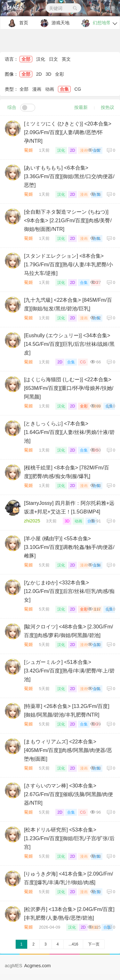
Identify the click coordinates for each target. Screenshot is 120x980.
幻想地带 (95, 23)
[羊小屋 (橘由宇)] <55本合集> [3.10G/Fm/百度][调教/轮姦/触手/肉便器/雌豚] (69, 547)
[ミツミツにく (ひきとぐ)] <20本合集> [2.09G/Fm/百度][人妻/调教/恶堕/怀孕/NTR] (68, 132)
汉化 (41, 59)
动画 (50, 89)
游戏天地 (53, 23)
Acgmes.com (37, 966)
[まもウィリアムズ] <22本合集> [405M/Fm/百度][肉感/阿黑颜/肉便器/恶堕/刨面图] (68, 750)
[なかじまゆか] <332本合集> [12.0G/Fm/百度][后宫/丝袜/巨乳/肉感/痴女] (69, 591)
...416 (73, 944)
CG (78, 89)
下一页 (94, 944)
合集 (64, 89)
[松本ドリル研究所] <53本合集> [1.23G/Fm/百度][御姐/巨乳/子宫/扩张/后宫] (69, 838)
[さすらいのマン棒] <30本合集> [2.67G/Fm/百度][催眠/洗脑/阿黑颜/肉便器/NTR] (68, 794)
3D (49, 74)
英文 (66, 59)
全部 (26, 59)
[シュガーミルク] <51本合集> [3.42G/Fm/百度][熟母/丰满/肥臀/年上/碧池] (69, 671)
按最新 (81, 107)
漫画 (37, 89)
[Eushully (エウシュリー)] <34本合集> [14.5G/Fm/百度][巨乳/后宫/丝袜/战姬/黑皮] (69, 344)
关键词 (63, 8)
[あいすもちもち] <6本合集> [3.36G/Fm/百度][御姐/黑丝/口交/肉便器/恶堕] (69, 176)
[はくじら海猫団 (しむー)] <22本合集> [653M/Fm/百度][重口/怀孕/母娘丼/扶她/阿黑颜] (69, 388)
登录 (95, 8)
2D (39, 74)
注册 (111, 8)
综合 (12, 107)
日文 (53, 59)
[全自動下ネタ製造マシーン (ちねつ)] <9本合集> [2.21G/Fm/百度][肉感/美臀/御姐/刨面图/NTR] (68, 220)
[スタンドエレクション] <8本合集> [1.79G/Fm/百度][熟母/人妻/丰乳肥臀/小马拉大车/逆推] (68, 265)
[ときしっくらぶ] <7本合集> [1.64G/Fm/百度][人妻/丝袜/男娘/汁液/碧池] (69, 432)
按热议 (108, 107)
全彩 (60, 74)
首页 (16, 23)
